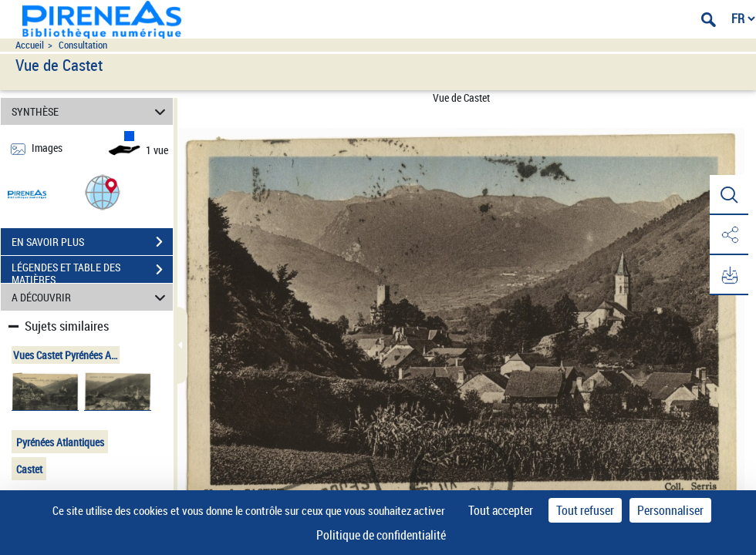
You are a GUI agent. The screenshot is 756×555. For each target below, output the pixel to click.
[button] (103, 192)
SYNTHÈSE (91, 111)
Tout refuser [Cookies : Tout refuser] (585, 510)
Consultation (83, 45)
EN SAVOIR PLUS (92, 242)
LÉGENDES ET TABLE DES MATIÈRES (92, 271)
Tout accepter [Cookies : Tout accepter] (501, 510)
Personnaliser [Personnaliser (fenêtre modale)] (670, 510)
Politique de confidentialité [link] (381, 535)
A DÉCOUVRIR (91, 297)
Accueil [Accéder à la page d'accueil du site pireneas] (30, 45)
